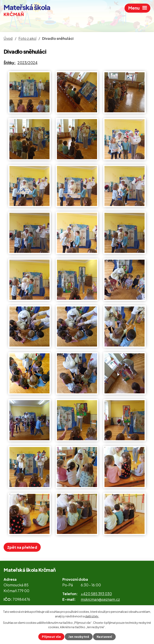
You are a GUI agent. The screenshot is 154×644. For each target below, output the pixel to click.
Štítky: (10, 63)
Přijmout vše (51, 637)
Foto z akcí (27, 38)
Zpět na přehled (22, 547)
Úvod (8, 38)
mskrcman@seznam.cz (100, 599)
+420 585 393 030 (96, 594)
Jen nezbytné (79, 637)
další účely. (92, 616)
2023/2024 (27, 63)
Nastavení (104, 637)
